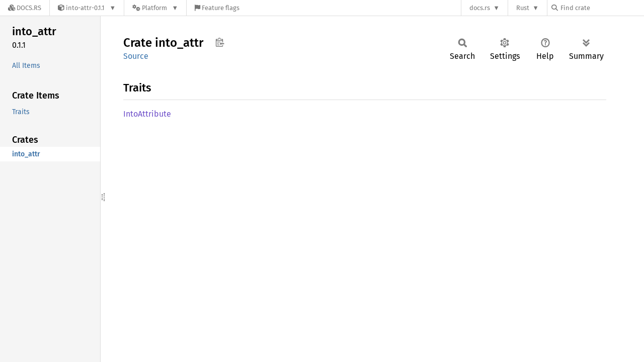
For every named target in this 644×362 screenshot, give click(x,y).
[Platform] (155, 8)
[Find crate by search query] (602, 8)
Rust (523, 8)
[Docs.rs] (25, 8)
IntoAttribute (147, 114)
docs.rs (480, 8)
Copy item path (220, 42)
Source (136, 56)
